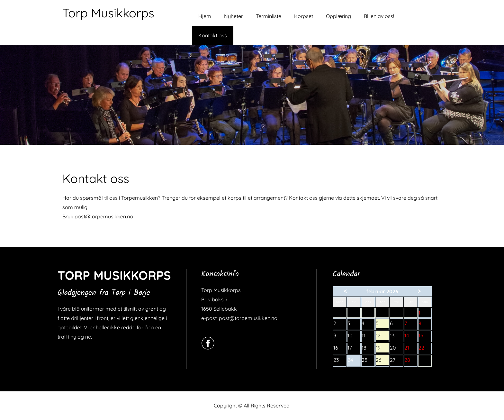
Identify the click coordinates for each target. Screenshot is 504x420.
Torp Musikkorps (108, 13)
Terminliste (269, 16)
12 (382, 336)
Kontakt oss (213, 35)
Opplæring (338, 16)
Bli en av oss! (379, 16)
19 (382, 348)
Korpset (304, 16)
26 (382, 361)
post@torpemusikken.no (104, 216)
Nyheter (234, 16)
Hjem (205, 16)
